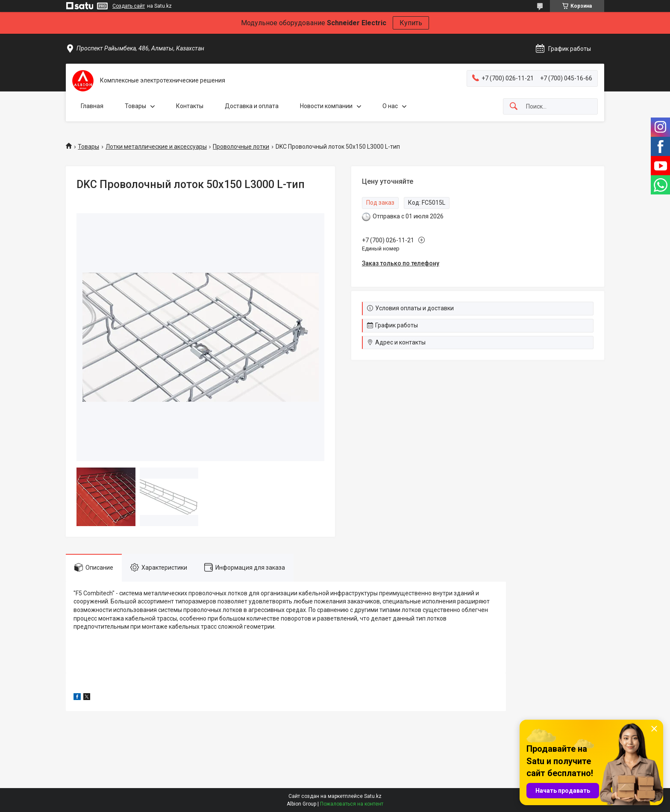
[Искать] (514, 107)
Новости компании (326, 106)
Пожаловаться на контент (352, 804)
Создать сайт (129, 6)
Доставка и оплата (252, 106)
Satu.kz (373, 796)
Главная (92, 106)
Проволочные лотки (241, 147)
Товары (135, 106)
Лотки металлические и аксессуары (156, 147)
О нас (390, 106)
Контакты (190, 106)
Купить (411, 23)
